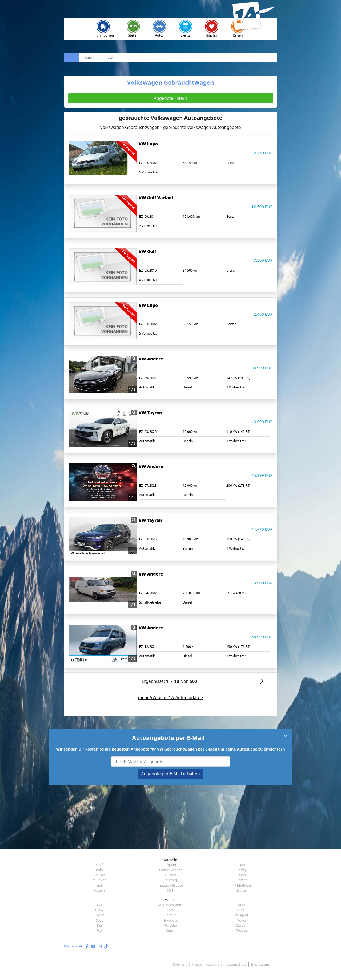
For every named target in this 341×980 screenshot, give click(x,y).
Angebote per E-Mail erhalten (170, 774)
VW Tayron (150, 413)
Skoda (100, 915)
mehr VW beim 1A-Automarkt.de (171, 697)
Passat (242, 880)
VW (99, 905)
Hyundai (170, 920)
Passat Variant (170, 870)
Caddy (242, 870)
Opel (242, 910)
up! (99, 885)
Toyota (242, 930)
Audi (242, 905)
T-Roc (242, 865)
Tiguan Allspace (171, 885)
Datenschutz (236, 964)
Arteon (99, 890)
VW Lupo (148, 144)
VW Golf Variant (156, 198)
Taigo (242, 875)
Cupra (170, 930)
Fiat (99, 930)
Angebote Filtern (170, 98)
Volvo (242, 920)
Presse (197, 964)
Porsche (170, 925)
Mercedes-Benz (170, 905)
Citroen (242, 925)
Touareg (170, 880)
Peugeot (242, 915)
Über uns (180, 964)
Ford (170, 910)
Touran (99, 875)
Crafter (242, 890)
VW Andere (151, 359)
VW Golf (147, 251)
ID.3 (171, 890)
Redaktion (214, 964)
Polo (100, 870)
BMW (99, 910)
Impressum (260, 964)
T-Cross (171, 875)
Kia (99, 925)
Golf (99, 865)
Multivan (99, 880)
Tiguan (170, 865)
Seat (99, 920)
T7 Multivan (242, 885)
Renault (170, 915)
